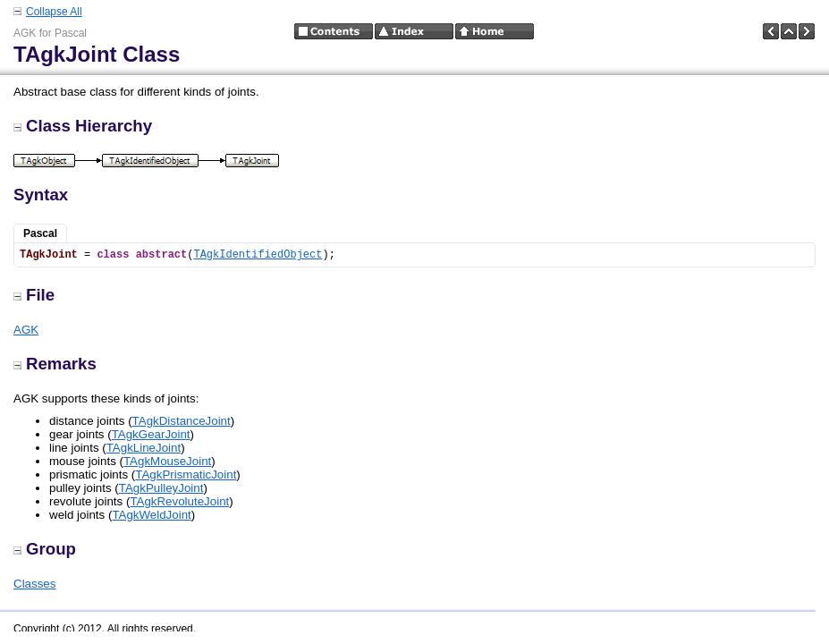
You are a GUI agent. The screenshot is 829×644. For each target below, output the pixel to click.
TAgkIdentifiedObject (258, 255)
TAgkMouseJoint (167, 461)
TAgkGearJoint (151, 434)
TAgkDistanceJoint (182, 421)
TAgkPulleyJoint (161, 488)
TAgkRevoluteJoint (179, 501)
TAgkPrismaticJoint (186, 475)
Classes (34, 584)
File (34, 295)
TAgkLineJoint (144, 448)
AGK (26, 330)
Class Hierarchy (83, 126)
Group (45, 549)
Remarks (55, 364)
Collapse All (54, 12)
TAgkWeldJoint (151, 515)
